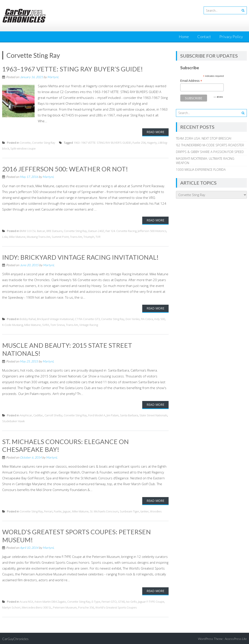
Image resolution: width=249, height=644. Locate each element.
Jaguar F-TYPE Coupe (151, 601)
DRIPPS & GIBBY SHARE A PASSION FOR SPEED (210, 152)
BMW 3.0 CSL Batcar (32, 230)
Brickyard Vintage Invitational (55, 319)
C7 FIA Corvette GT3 (87, 319)
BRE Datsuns (54, 230)
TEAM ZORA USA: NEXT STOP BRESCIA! (204, 138)
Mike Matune (17, 236)
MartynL (53, 77)
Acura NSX (26, 601)
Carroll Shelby (53, 415)
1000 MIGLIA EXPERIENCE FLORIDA (201, 169)
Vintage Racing (89, 325)
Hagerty (152, 142)
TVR (98, 236)
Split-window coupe (23, 148)
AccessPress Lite (236, 638)
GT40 (121, 601)
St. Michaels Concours (104, 510)
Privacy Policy (231, 37)
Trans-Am (76, 236)
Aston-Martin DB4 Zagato (50, 601)
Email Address (191, 81)
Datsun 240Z (96, 230)
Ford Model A (97, 415)
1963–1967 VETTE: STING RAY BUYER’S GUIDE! (73, 69)
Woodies (156, 510)
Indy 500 (160, 319)
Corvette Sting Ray (44, 142)
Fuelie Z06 (139, 142)
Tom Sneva (57, 325)
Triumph (89, 236)
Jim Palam (113, 415)
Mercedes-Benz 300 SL (37, 606)
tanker (145, 510)
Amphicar (26, 415)
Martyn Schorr (11, 606)
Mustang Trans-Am (39, 236)
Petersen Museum (65, 606)
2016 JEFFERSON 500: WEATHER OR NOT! (65, 169)
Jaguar (67, 510)
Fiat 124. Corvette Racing (121, 230)
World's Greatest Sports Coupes (116, 606)
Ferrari (48, 510)
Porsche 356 (86, 606)
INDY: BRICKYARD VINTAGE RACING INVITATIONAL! (81, 257)
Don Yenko (133, 319)
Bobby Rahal (28, 319)
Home (184, 37)
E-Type (96, 601)
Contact (204, 37)
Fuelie (58, 510)
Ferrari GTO (109, 601)
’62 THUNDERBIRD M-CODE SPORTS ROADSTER (210, 145)
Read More (155, 132)
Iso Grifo (131, 601)
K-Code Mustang (13, 325)
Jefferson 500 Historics (152, 230)
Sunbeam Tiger (129, 510)
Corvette (25, 142)
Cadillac (38, 415)
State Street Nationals (153, 415)
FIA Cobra (147, 319)
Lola (5, 236)
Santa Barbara (129, 415)
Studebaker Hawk (13, 420)
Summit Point (60, 236)
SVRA (46, 325)
